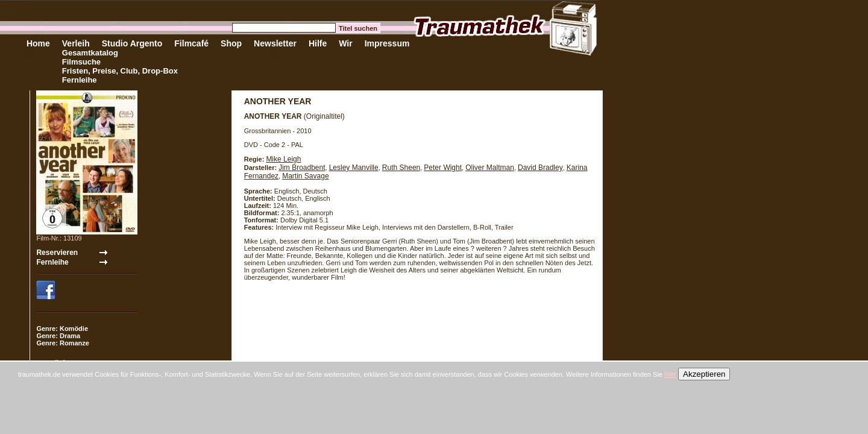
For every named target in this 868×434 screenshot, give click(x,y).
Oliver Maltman (490, 168)
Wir (345, 43)
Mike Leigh (283, 159)
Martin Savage (305, 176)
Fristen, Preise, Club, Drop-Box (120, 71)
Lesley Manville (354, 168)
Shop (231, 43)
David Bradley (540, 168)
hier (670, 374)
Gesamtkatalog (90, 53)
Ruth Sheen (401, 168)
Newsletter (275, 43)
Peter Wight (443, 168)
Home (38, 43)
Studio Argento (132, 43)
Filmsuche (81, 62)
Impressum (387, 43)
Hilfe (318, 43)
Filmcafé (191, 43)
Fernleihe (80, 80)
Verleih (76, 43)
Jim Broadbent (302, 168)
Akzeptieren (704, 374)
